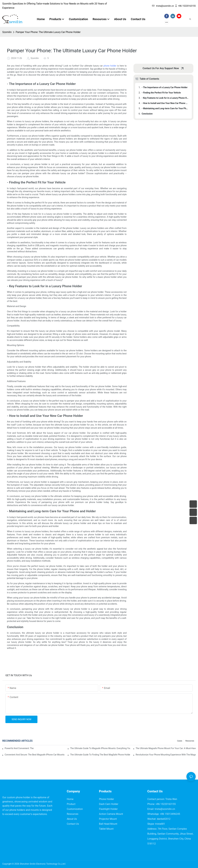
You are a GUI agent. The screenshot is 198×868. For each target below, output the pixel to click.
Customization (75, 809)
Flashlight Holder (108, 809)
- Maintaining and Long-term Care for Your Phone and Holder (165, 108)
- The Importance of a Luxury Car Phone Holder (165, 87)
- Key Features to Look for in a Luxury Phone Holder (165, 98)
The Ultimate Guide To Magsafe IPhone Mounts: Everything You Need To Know (100, 748)
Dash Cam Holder (109, 804)
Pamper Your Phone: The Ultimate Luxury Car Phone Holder (48, 32)
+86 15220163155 (185, 6)
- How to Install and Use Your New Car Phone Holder (165, 103)
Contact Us (73, 824)
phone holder (110, 66)
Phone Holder (107, 799)
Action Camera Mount (111, 814)
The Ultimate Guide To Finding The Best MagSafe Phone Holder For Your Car (100, 755)
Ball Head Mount (108, 824)
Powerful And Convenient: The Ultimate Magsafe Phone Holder (19, 748)
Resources (190, 741)
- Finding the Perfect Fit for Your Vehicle (161, 93)
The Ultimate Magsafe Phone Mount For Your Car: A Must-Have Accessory (166, 748)
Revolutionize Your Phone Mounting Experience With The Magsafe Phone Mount (166, 755)
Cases (180, 741)
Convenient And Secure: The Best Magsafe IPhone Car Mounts (35, 755)
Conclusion (147, 114)
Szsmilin (7, 32)
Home (70, 799)
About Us (72, 819)
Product (71, 804)
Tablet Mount (106, 829)
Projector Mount (108, 819)
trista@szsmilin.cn (163, 6)
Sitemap (70, 864)
